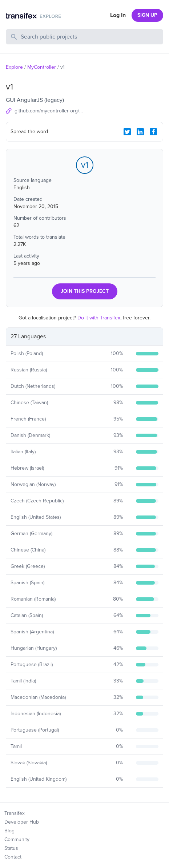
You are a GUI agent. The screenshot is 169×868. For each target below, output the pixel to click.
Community (17, 839)
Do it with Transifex (99, 318)
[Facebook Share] (153, 132)
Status (11, 848)
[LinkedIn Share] (140, 132)
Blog (9, 831)
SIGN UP (147, 15)
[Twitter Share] (127, 132)
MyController (42, 67)
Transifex (15, 813)
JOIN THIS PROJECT (85, 291)
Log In (118, 15)
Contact (13, 857)
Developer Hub (22, 822)
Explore (14, 67)
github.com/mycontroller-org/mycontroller (50, 111)
